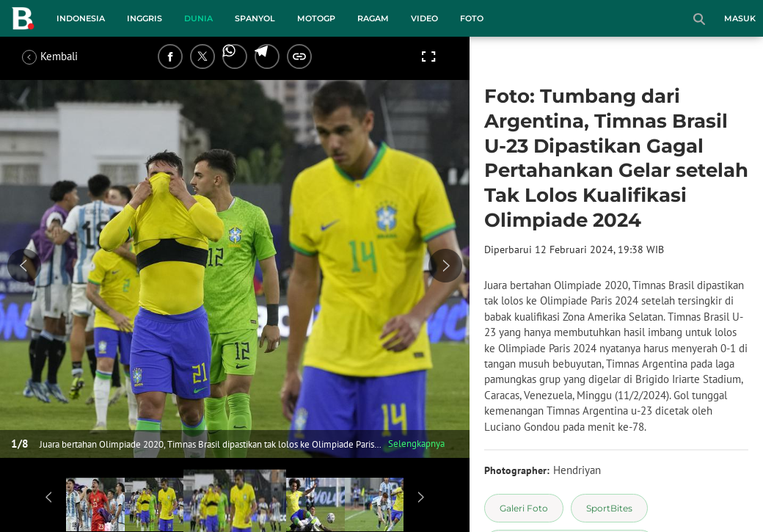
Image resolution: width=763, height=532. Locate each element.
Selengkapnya (416, 444)
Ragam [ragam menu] (373, 18)
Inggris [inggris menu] (145, 18)
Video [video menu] (424, 18)
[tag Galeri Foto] (524, 508)
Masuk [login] (740, 18)
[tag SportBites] (609, 508)
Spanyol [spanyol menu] (255, 18)
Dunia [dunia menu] (198, 18)
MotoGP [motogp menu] (316, 18)
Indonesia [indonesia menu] (81, 18)
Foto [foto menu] (472, 18)
